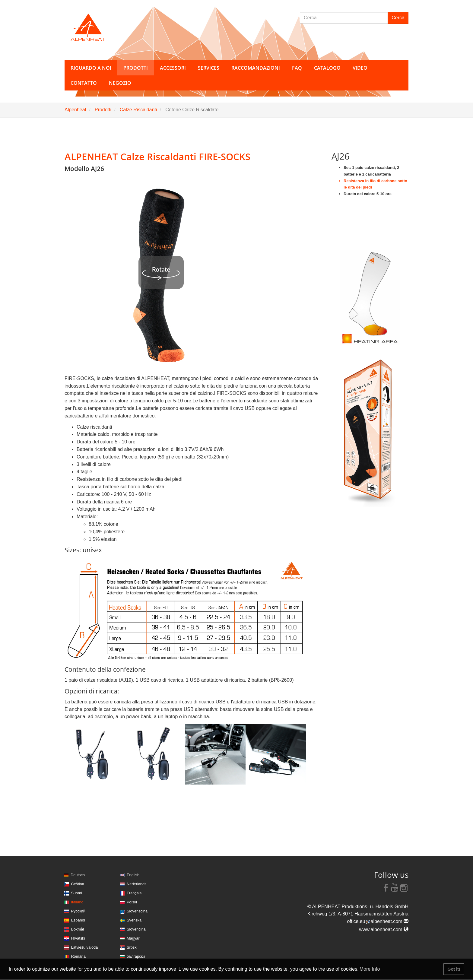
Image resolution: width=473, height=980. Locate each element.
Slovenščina (137, 911)
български (136, 956)
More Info (370, 969)
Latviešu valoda (84, 947)
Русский (78, 911)
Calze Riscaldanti (138, 110)
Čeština (77, 884)
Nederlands (137, 884)
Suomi (76, 893)
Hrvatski (78, 938)
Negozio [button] (120, 83)
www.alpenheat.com (384, 929)
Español (78, 920)
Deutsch (78, 875)
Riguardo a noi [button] (91, 68)
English (133, 875)
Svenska (134, 920)
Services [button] (209, 68)
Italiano (77, 902)
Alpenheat (75, 110)
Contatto (84, 83)
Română (78, 956)
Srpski (132, 947)
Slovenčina (136, 929)
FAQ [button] (297, 68)
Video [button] (360, 68)
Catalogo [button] (327, 68)
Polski (132, 902)
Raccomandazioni (256, 68)
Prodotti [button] (136, 68)
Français (134, 893)
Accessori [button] (173, 68)
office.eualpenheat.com (378, 921)
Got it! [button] (454, 969)
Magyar (133, 938)
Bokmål (77, 929)
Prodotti (103, 110)
